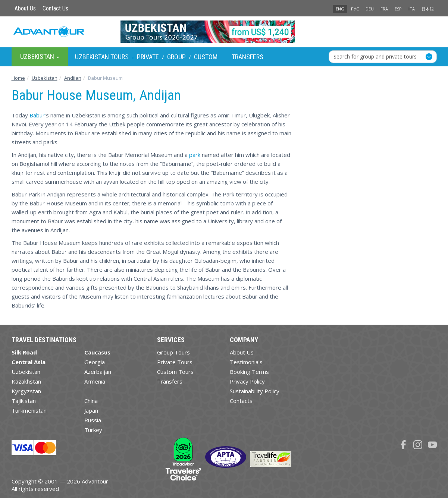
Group (176, 57)
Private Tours (175, 362)
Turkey (93, 430)
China (91, 401)
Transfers (248, 57)
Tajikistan (24, 401)
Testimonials (246, 362)
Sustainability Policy (255, 391)
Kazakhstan (26, 381)
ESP (398, 9)
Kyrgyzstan (26, 391)
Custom (206, 57)
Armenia (95, 381)
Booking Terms (249, 372)
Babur (37, 115)
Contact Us (55, 8)
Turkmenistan (29, 410)
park (195, 155)
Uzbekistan (26, 372)
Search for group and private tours (375, 56)
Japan (91, 410)
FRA (384, 9)
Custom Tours (175, 372)
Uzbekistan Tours (102, 57)
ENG (340, 9)
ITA (412, 9)
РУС (355, 9)
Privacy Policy (247, 381)
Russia (93, 420)
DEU (370, 9)
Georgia (95, 362)
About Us (25, 8)
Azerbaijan (98, 372)
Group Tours (173, 352)
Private (148, 57)
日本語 (428, 9)
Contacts (241, 401)
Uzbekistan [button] (40, 56)
